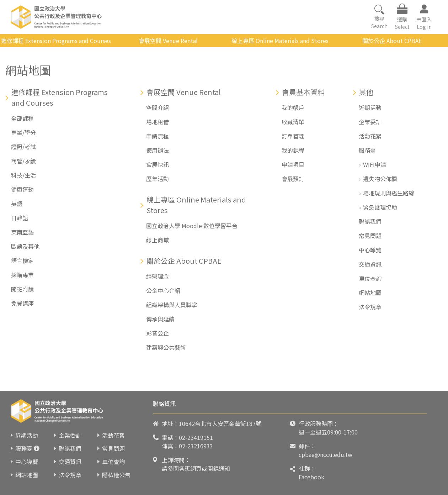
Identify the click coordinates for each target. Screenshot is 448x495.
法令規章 (370, 307)
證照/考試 (23, 147)
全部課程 (22, 118)
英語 (17, 204)
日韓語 (20, 218)
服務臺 (367, 150)
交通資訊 (370, 264)
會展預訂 (293, 179)
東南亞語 (22, 232)
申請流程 (158, 136)
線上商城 (158, 240)
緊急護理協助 (380, 207)
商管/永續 (23, 161)
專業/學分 (23, 132)
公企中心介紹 (163, 290)
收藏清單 (293, 122)
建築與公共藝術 (166, 347)
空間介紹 (158, 107)
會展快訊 (158, 164)
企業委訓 (370, 122)
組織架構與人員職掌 (172, 305)
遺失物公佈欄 (380, 179)
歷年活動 (158, 179)
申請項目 (293, 164)
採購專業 (22, 275)
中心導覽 (370, 250)
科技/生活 (23, 175)
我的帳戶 (293, 107)
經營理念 (158, 276)
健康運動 (22, 189)
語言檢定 (22, 260)
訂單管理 (293, 136)
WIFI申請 (375, 164)
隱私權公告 (116, 475)
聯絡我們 (370, 221)
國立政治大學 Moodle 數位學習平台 (192, 226)
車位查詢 (370, 278)
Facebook (311, 477)
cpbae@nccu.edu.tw (326, 454)
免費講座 (22, 303)
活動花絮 (370, 136)
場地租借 (158, 122)
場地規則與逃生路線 (389, 193)
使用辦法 (158, 150)
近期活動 (370, 107)
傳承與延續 (160, 319)
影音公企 (158, 333)
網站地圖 (370, 293)
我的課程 (293, 150)
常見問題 (370, 236)
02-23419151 (196, 437)
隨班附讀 (22, 289)
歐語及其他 (25, 246)
